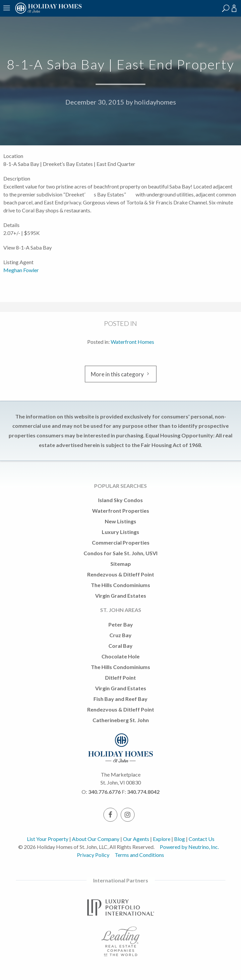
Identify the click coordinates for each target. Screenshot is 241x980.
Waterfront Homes (132, 342)
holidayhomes (155, 102)
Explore (162, 839)
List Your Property (48, 839)
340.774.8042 (143, 792)
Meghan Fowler (21, 270)
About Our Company (96, 839)
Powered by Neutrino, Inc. (189, 847)
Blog (180, 839)
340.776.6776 (104, 792)
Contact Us (202, 839)
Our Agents (136, 839)
